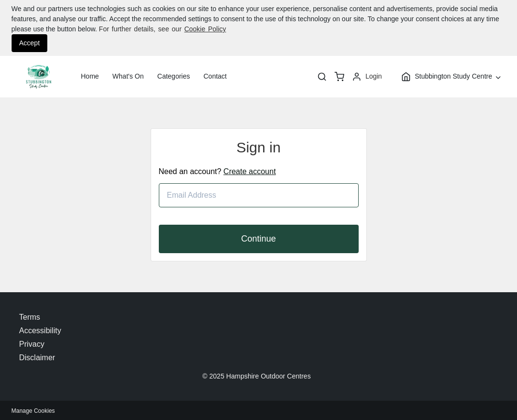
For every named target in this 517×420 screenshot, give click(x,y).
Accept (30, 43)
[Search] (322, 77)
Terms (30, 317)
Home (90, 76)
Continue (258, 239)
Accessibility (40, 331)
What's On (128, 76)
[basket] (339, 77)
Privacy (32, 344)
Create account (250, 171)
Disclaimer (37, 358)
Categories (174, 76)
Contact (215, 76)
